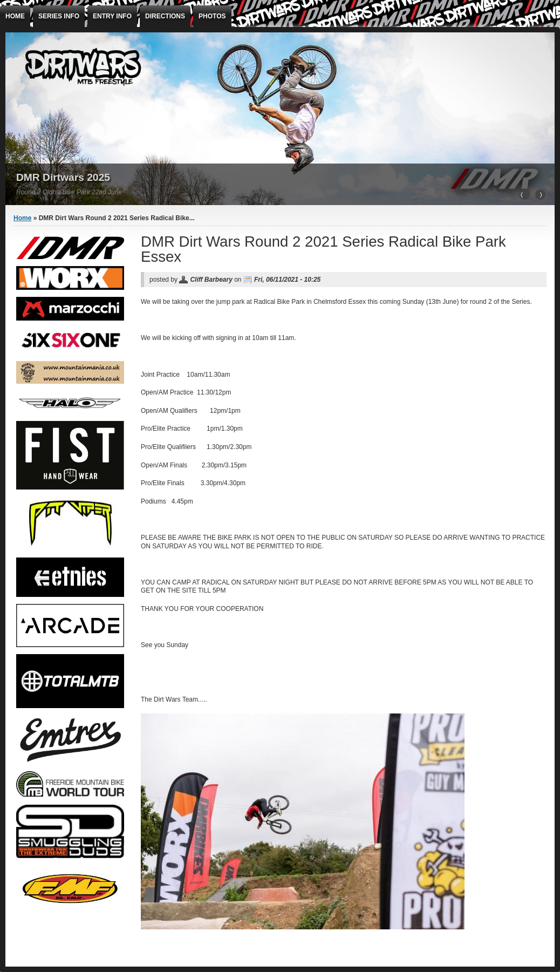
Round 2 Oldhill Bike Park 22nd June (69, 192)
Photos (212, 16)
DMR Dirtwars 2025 (63, 177)
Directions (165, 16)
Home (15, 16)
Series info (59, 16)
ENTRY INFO (112, 16)
